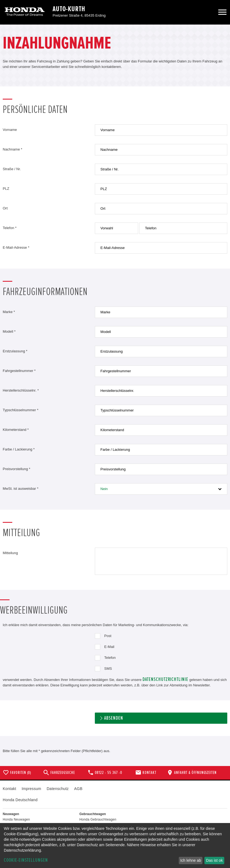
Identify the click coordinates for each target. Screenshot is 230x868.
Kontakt (9, 789)
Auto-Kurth (69, 9)
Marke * (9, 312)
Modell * (9, 331)
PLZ (6, 189)
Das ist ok (214, 860)
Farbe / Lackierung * (19, 449)
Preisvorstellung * (16, 469)
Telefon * (10, 228)
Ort (5, 208)
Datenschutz (58, 789)
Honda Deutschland (20, 800)
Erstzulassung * (15, 351)
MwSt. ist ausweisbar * (21, 489)
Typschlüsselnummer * (21, 410)
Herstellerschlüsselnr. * (21, 390)
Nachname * (13, 149)
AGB (78, 789)
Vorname (10, 130)
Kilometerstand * (16, 430)
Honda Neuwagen (16, 819)
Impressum (31, 789)
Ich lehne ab (190, 860)
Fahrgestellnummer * (19, 371)
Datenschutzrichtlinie (165, 679)
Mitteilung (10, 553)
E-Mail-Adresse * (16, 247)
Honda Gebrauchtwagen (98, 819)
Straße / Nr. (12, 169)
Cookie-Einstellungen (26, 860)
